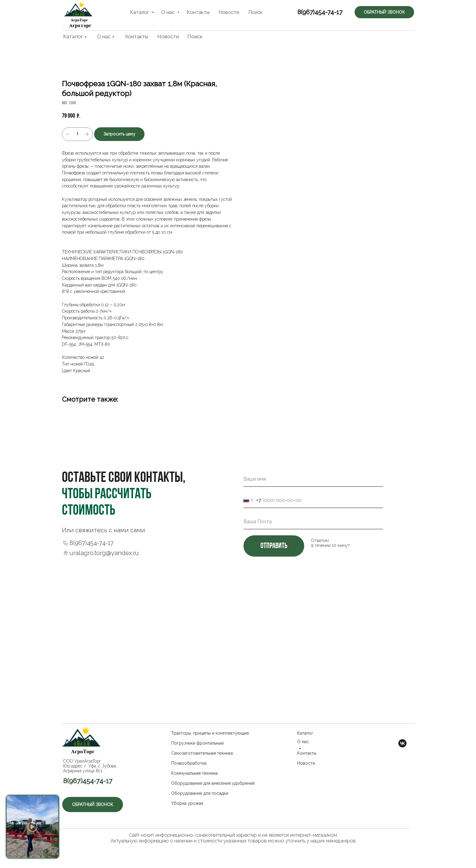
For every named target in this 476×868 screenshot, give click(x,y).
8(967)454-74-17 (313, 16)
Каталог (73, 36)
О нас (104, 36)
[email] (313, 522)
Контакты (137, 36)
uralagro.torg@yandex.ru (104, 553)
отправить (274, 546)
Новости (168, 36)
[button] (387, 15)
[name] (313, 479)
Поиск (195, 36)
